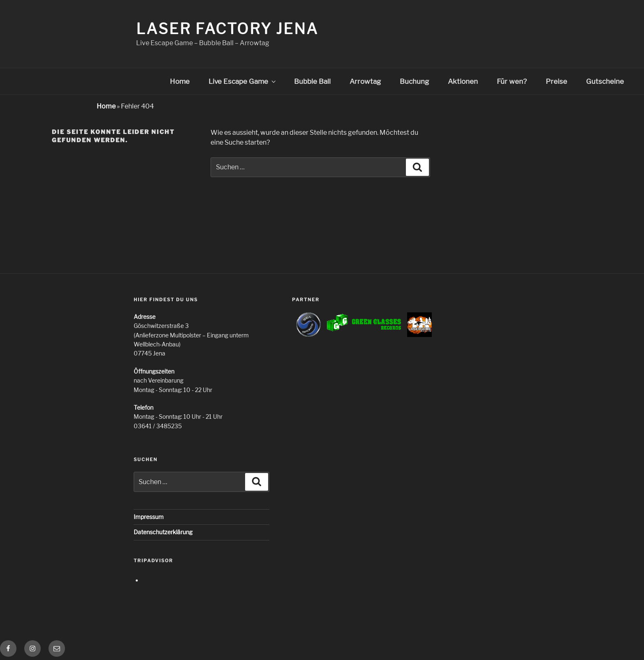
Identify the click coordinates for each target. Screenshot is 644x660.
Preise (556, 81)
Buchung (414, 81)
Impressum (149, 517)
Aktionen (463, 81)
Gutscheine (605, 81)
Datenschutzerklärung (163, 532)
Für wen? (512, 81)
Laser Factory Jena (227, 29)
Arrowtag (365, 81)
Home (180, 81)
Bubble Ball (312, 81)
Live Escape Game (243, 81)
